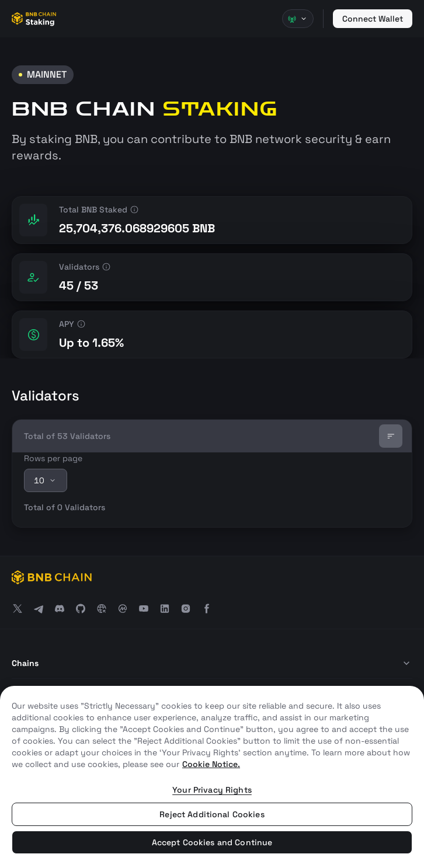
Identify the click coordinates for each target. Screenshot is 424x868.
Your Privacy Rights (212, 790)
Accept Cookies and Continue (212, 842)
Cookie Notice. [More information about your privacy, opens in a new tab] (211, 764)
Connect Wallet (373, 19)
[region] (212, 777)
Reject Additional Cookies (212, 814)
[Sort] (391, 436)
